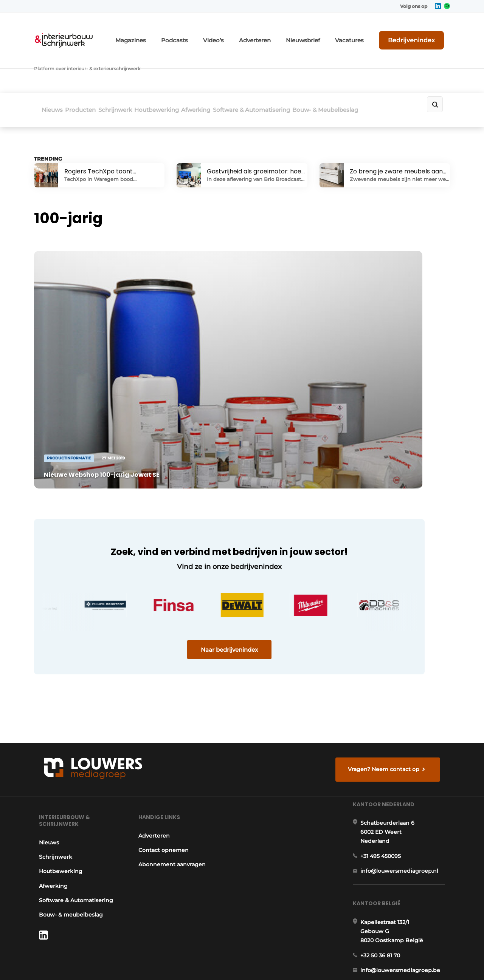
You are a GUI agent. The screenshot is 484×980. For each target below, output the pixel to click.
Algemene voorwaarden (382, 961)
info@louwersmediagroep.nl (404, 762)
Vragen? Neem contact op (388, 630)
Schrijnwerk (134, 67)
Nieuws (52, 67)
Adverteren (285, 33)
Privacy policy (434, 961)
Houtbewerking (186, 67)
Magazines (178, 33)
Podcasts (215, 33)
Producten (90, 67)
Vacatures (367, 33)
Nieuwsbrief (327, 33)
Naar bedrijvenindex (178, 539)
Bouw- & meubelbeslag (66, 793)
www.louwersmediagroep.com (408, 914)
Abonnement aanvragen (172, 742)
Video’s (249, 33)
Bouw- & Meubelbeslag (383, 67)
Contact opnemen (163, 728)
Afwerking (235, 67)
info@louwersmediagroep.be (405, 875)
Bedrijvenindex (422, 33)
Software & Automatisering (300, 67)
